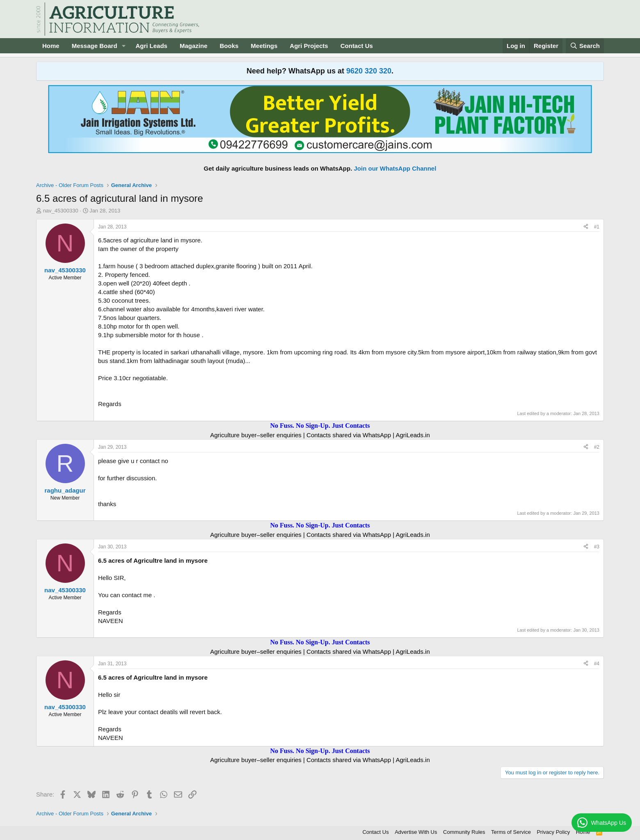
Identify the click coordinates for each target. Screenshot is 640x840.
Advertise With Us (416, 832)
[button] (123, 46)
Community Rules (464, 832)
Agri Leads (151, 46)
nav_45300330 (61, 211)
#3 (597, 547)
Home (51, 46)
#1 (597, 227)
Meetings (264, 46)
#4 (597, 664)
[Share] (586, 227)
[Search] (585, 46)
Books (229, 46)
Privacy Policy (553, 832)
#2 (597, 447)
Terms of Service (511, 832)
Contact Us (357, 46)
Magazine (194, 46)
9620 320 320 (369, 71)
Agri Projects (309, 46)
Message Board (95, 46)
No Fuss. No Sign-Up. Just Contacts (320, 426)
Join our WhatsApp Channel (395, 168)
